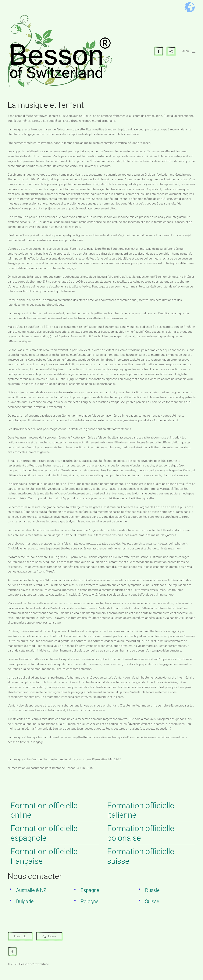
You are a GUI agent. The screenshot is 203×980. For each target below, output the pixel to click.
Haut (20, 936)
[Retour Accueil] (60, 51)
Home (49, 936)
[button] (188, 51)
